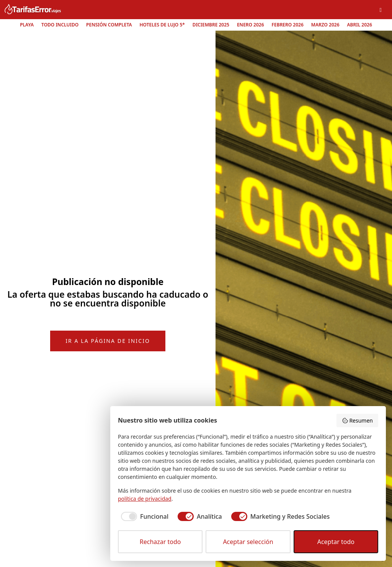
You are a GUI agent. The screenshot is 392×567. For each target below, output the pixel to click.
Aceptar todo (336, 542)
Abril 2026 (360, 25)
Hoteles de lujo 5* (162, 25)
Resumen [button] (357, 420)
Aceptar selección (248, 542)
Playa (27, 25)
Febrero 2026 (288, 25)
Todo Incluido (60, 25)
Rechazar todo (160, 542)
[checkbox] (143, 516)
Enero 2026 (251, 25)
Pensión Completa (109, 25)
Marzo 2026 (325, 25)
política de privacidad (145, 499)
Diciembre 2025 (211, 25)
